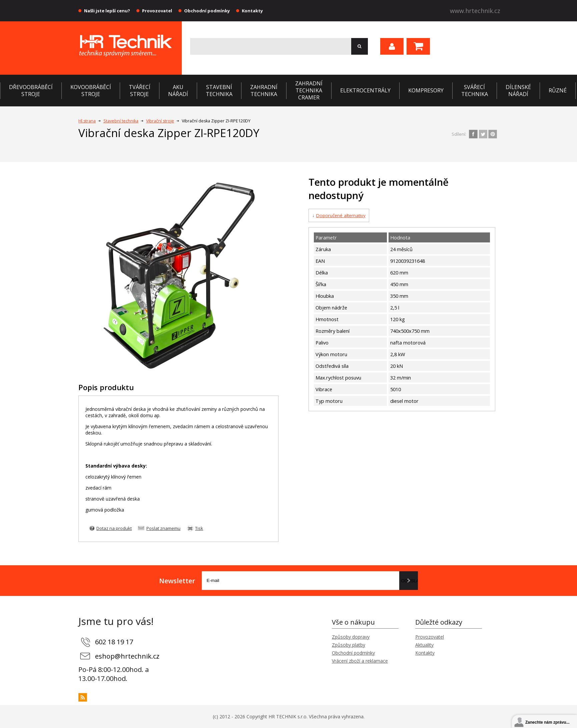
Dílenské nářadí (518, 91)
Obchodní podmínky (207, 11)
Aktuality (424, 645)
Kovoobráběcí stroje (91, 91)
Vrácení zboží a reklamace (360, 661)
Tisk (199, 528)
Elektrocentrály (365, 90)
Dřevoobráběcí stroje (31, 91)
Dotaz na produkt (114, 528)
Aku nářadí (178, 91)
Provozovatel (157, 11)
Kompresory (426, 90)
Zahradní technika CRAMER (309, 90)
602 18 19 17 (114, 642)
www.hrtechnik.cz (475, 11)
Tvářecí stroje (140, 91)
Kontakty (252, 11)
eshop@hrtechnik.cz (127, 656)
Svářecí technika (475, 91)
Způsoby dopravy (351, 637)
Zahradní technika (264, 91)
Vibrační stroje (160, 121)
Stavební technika (219, 91)
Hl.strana (87, 121)
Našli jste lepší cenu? (107, 11)
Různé (558, 90)
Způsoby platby (349, 645)
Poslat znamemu (163, 528)
